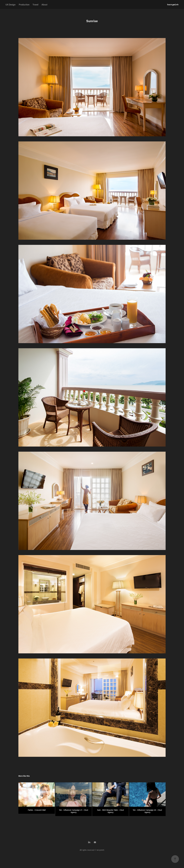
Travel (35, 4)
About (44, 4)
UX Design (11, 4)
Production (24, 4)
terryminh (173, 4)
